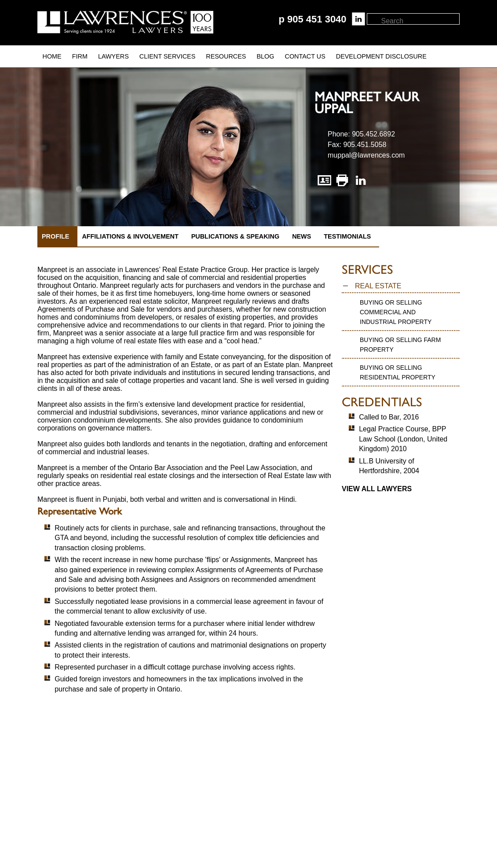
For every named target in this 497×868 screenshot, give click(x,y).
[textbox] (420, 21)
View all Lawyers (377, 489)
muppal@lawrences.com (366, 155)
